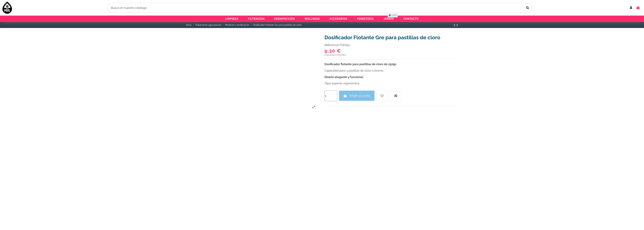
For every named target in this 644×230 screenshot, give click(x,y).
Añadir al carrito (357, 96)
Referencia (332, 45)
